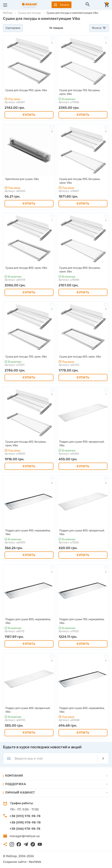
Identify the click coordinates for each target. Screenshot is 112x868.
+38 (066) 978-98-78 (25, 829)
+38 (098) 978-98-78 (25, 823)
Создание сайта (14, 862)
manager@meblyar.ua (25, 836)
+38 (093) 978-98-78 (25, 816)
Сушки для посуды (29, 13)
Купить (29, 115)
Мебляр (8, 13)
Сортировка (13, 28)
